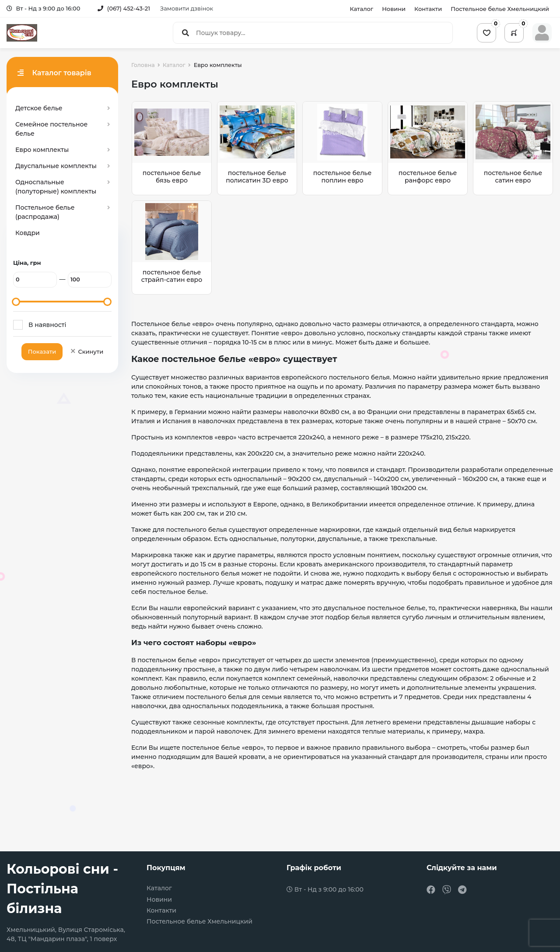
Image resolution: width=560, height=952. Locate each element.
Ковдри (28, 233)
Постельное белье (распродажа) (45, 212)
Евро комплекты (42, 150)
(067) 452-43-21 (124, 8)
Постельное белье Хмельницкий (500, 9)
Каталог (361, 9)
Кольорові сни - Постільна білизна (62, 889)
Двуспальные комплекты (56, 166)
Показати (42, 351)
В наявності (47, 325)
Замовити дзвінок (187, 8)
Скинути (86, 351)
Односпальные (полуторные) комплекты (56, 187)
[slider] (16, 302)
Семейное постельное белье (51, 129)
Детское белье (39, 108)
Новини (394, 9)
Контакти (428, 9)
